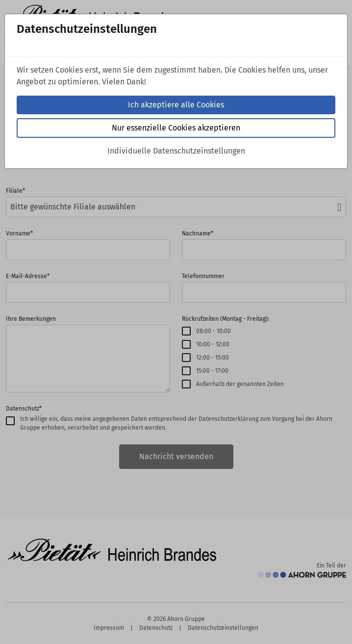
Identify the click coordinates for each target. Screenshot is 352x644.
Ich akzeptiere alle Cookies (176, 105)
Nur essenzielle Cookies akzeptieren (176, 128)
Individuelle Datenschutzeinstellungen (176, 151)
